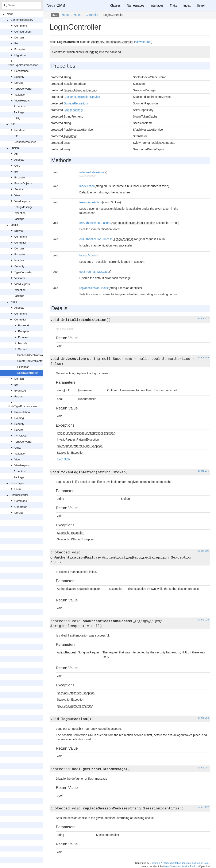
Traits (173, 5)
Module (23, 343)
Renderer (20, 130)
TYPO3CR (21, 436)
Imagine (19, 260)
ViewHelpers (22, 101)
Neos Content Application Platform (181, 866)
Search (202, 5)
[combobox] (22, 5)
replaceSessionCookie (94, 288)
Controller (20, 243)
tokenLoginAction (91, 202)
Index (187, 5)
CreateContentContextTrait (34, 361)
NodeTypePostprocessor (23, 65)
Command (21, 26)
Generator (21, 507)
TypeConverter (23, 89)
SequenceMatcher (25, 142)
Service (19, 83)
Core (17, 166)
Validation (20, 95)
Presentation (22, 412)
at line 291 (203, 807)
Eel (16, 43)
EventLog (20, 391)
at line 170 (203, 471)
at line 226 (203, 620)
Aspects (19, 160)
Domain (19, 38)
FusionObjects (23, 183)
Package (19, 112)
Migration (20, 55)
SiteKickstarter (19, 495)
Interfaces (157, 5)
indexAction (87, 186)
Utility (17, 118)
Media (14, 225)
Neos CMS (56, 5)
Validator (20, 278)
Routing (19, 418)
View (17, 195)
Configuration (22, 32)
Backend (24, 325)
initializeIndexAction (92, 172)
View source (143, 42)
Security (19, 77)
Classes (115, 5)
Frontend (24, 337)
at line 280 (203, 768)
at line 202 (203, 551)
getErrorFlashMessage (94, 272)
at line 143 (203, 357)
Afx (16, 154)
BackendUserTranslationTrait (35, 355)
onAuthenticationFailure (95, 223)
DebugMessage (23, 207)
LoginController (28, 373)
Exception (20, 49)
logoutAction (87, 255)
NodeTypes (18, 483)
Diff (13, 124)
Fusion (15, 148)
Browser (19, 231)
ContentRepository (22, 20)
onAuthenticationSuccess (96, 239)
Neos (10, 14)
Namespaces (136, 5)
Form (18, 489)
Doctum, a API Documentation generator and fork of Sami (179, 863)
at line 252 (203, 718)
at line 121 (203, 318)
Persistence (22, 71)
